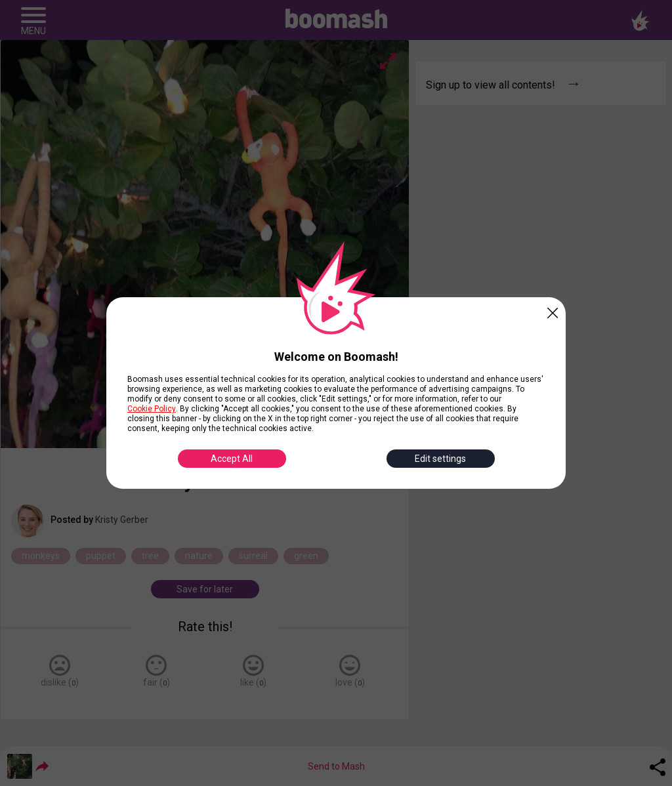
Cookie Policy (152, 409)
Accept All (232, 459)
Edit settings (440, 459)
